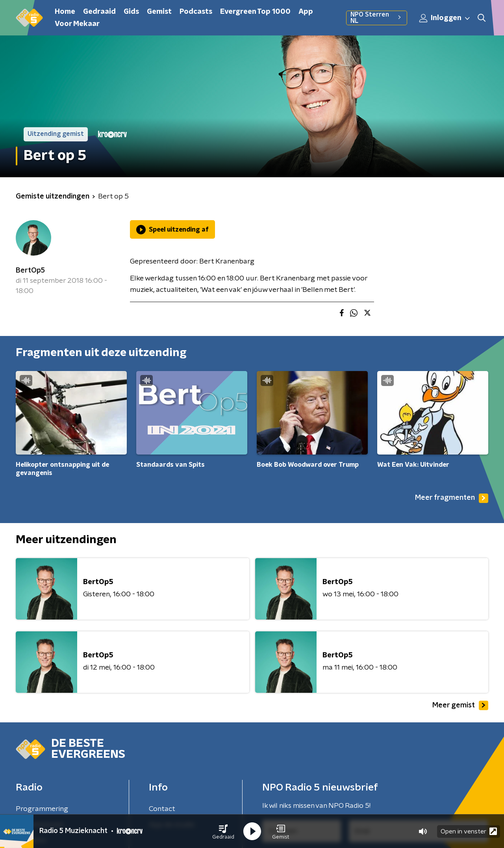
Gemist (159, 12)
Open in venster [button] (469, 831)
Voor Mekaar (77, 24)
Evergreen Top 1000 (255, 12)
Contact (162, 809)
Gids (131, 12)
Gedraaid (99, 12)
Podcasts (196, 12)
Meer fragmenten (452, 498)
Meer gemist (460, 705)
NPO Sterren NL (377, 18)
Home (65, 12)
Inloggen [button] (445, 18)
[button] (223, 831)
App (306, 12)
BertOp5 (30, 271)
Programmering (42, 809)
